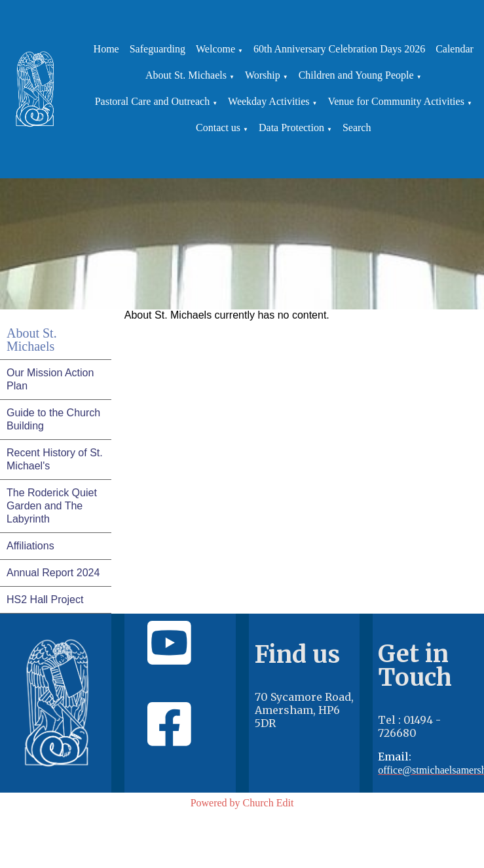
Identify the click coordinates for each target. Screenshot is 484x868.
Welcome (215, 49)
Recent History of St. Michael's (55, 459)
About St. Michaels (186, 75)
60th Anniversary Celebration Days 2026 (339, 49)
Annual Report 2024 (53, 573)
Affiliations (30, 546)
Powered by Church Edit (242, 803)
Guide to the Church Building (53, 419)
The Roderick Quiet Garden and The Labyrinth (52, 506)
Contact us (218, 128)
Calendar (455, 49)
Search (357, 128)
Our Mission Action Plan (50, 379)
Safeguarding (158, 49)
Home (106, 49)
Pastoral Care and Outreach (152, 101)
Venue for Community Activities (396, 101)
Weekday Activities (269, 101)
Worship (263, 75)
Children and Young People (356, 75)
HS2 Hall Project (45, 600)
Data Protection (291, 128)
